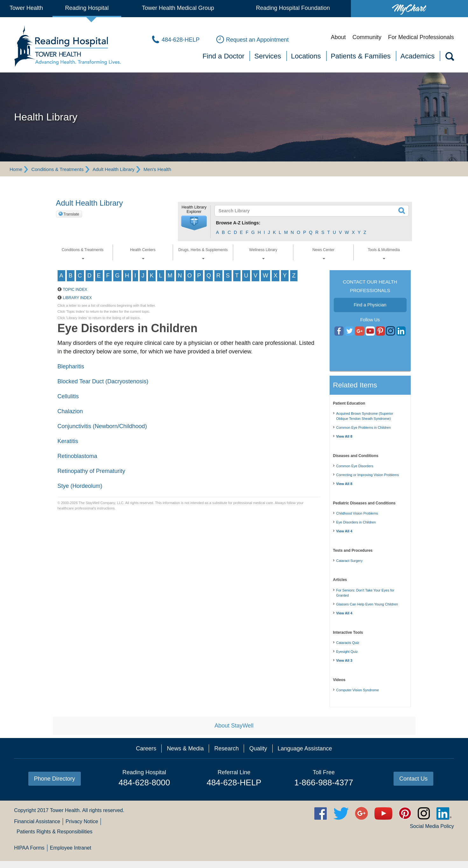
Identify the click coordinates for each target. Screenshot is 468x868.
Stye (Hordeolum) (80, 486)
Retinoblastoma (77, 456)
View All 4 (344, 531)
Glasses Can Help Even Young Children (367, 604)
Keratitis (68, 441)
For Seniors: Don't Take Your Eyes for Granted (365, 593)
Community (367, 37)
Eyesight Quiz (347, 652)
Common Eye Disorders (355, 466)
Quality (258, 748)
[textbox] (308, 211)
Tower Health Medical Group (178, 8)
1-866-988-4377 (324, 783)
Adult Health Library (114, 169)
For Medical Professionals (421, 37)
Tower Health (26, 8)
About (338, 37)
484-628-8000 (144, 783)
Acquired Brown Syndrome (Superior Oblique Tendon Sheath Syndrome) (365, 416)
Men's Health (157, 169)
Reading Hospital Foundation (293, 8)
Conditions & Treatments (57, 169)
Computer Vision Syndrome (358, 690)
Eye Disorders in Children (356, 522)
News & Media (185, 748)
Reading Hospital (87, 8)
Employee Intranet (71, 848)
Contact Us (413, 779)
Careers (146, 748)
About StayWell (234, 726)
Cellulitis (68, 396)
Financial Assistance (37, 821)
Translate (71, 214)
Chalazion (70, 411)
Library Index (77, 298)
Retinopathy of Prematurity (91, 471)
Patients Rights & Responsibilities (54, 832)
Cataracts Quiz (348, 643)
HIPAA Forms (29, 848)
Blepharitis (71, 366)
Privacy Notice (82, 821)
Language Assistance (305, 748)
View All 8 (344, 436)
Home (16, 169)
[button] (194, 223)
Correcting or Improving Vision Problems (368, 475)
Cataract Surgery (349, 561)
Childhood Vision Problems (357, 513)
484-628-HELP (234, 783)
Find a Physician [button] (370, 305)
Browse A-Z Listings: (238, 223)
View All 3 (344, 660)
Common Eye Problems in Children (364, 427)
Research (226, 748)
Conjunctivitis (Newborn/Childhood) (102, 426)
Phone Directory (55, 779)
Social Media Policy (432, 826)
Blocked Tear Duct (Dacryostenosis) (103, 381)
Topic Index (75, 290)
